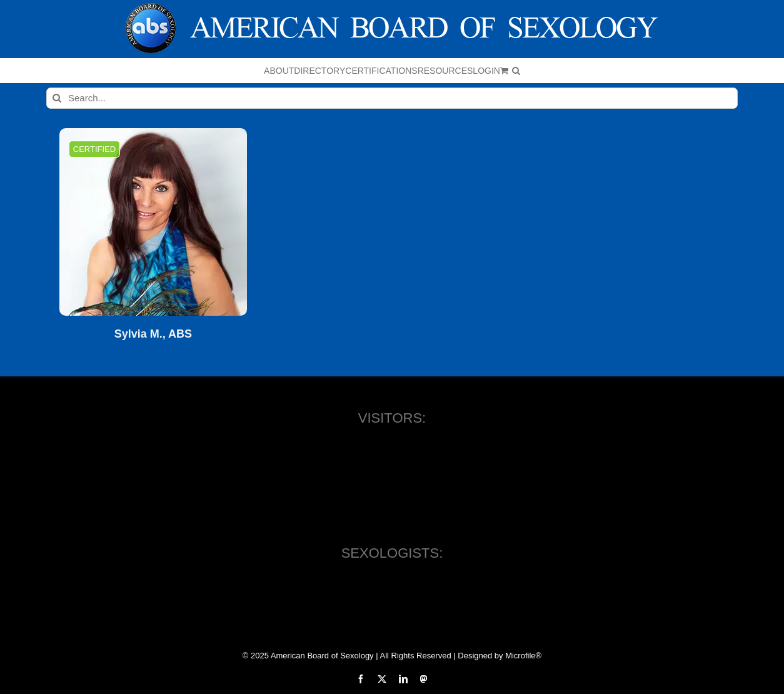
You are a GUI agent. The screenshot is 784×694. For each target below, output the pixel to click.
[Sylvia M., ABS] (153, 222)
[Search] (57, 98)
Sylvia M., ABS (153, 334)
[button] (516, 71)
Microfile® (523, 656)
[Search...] (392, 98)
